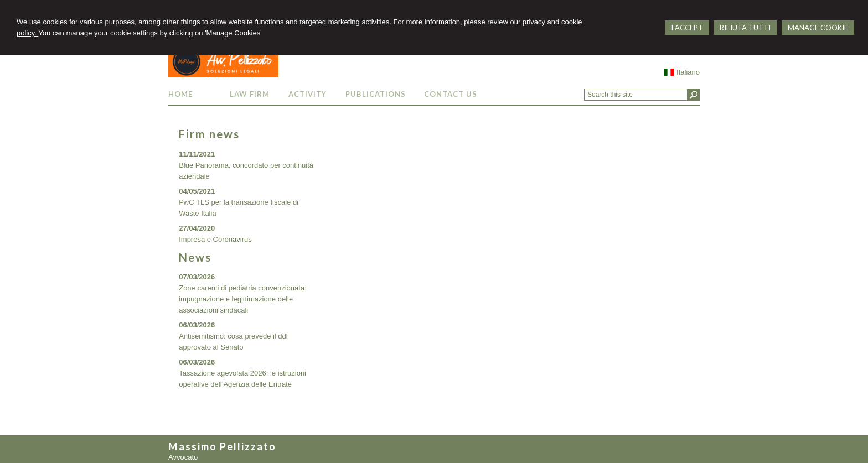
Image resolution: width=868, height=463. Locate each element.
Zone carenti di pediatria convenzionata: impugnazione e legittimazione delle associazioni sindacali (243, 299)
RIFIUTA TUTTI (745, 28)
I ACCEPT (687, 28)
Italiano (682, 72)
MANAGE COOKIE (818, 28)
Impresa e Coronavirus (215, 239)
